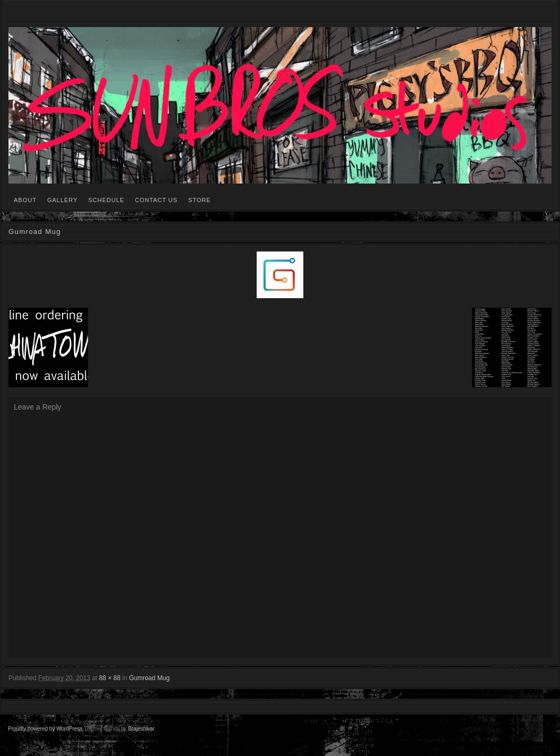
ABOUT (25, 200)
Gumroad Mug (149, 678)
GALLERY (63, 200)
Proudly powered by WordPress (45, 729)
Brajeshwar (141, 729)
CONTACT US (156, 200)
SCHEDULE (106, 200)
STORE (200, 200)
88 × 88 (110, 678)
